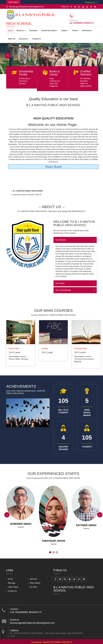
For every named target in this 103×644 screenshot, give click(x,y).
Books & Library (55, 73)
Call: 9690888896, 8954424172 (26, 612)
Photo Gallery (35, 583)
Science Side (14, 349)
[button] (50, 552)
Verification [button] (87, 31)
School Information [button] (49, 31)
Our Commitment (63, 290)
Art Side (45, 349)
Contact (14, 609)
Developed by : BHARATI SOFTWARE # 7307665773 (52, 642)
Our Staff (33, 587)
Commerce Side (81, 349)
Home (10, 31)
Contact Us (37, 39)
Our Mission (61, 240)
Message (12, 583)
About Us (21, 31)
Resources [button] (24, 39)
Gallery (65, 31)
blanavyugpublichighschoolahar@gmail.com (25, 7)
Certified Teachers (86, 73)
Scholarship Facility (26, 73)
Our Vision (60, 283)
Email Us (15, 620)
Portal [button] (75, 31)
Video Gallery (13, 587)
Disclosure (33, 31)
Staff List (12, 39)
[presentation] (7, 515)
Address (14, 630)
